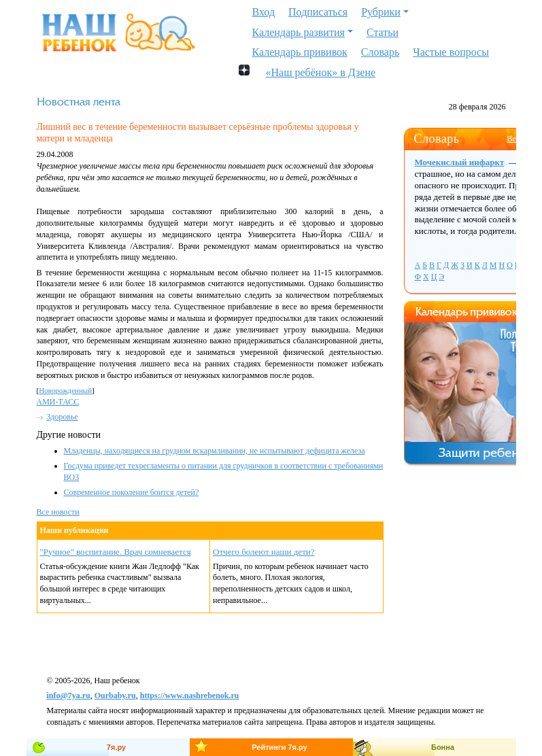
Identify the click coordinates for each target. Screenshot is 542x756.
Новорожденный (65, 390)
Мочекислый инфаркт (460, 162)
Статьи (383, 32)
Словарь (380, 52)
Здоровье (63, 417)
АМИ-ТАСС (58, 402)
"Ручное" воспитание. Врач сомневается (116, 552)
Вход (264, 12)
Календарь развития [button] (299, 32)
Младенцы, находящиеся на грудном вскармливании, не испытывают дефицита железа (215, 451)
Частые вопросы (451, 52)
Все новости (58, 512)
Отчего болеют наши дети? (264, 552)
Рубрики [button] (381, 12)
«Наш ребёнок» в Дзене (321, 71)
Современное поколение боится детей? (132, 492)
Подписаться (318, 12)
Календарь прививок (300, 52)
